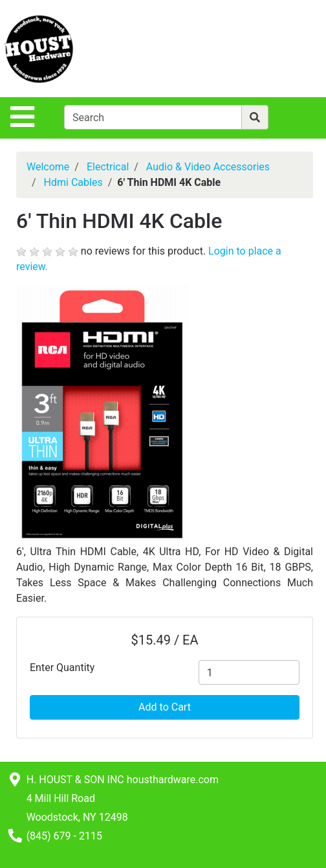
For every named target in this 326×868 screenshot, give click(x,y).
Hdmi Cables (73, 182)
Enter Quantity (62, 668)
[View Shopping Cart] (275, 48)
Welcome (48, 167)
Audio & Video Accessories (208, 167)
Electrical (108, 167)
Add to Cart (165, 707)
